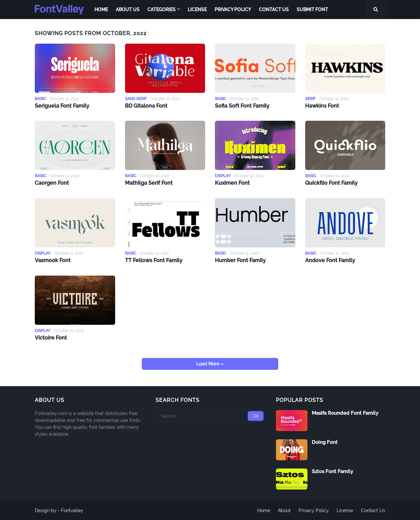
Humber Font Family (240, 260)
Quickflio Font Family (331, 183)
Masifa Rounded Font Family (345, 413)
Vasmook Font (53, 260)
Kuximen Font (232, 183)
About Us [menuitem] (128, 10)
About (284, 510)
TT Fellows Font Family (154, 260)
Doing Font (325, 442)
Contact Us (373, 510)
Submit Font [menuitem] (312, 10)
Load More (208, 364)
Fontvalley (72, 510)
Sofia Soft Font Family (242, 106)
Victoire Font (51, 338)
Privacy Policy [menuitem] (233, 10)
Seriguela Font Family (62, 106)
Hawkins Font (322, 106)
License (345, 510)
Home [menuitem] (101, 10)
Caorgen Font (52, 183)
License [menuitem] (197, 10)
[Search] (210, 416)
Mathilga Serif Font (149, 183)
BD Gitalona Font (146, 106)
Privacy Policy (314, 510)
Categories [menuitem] (161, 10)
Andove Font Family (330, 260)
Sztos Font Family (332, 471)
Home (264, 510)
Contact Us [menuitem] (274, 10)
